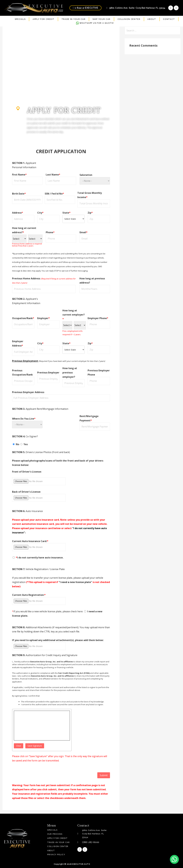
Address (18, 213)
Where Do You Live (24, 419)
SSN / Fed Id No (54, 194)
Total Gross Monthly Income (90, 195)
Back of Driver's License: (26, 492)
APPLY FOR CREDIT (44, 19)
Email (84, 232)
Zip (90, 213)
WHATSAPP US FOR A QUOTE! (95, 23)
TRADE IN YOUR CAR (74, 19)
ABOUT (152, 19)
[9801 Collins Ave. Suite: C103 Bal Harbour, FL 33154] (147, 838)
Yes (24, 444)
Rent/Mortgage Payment (89, 418)
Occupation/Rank (23, 318)
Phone (50, 232)
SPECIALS (20, 19)
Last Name (53, 175)
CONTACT (169, 19)
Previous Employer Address (28, 392)
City (40, 213)
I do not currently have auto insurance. (38, 558)
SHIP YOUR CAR (101, 19)
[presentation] (35, 775)
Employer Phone (98, 318)
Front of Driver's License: (27, 472)
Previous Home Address (44, 281)
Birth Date (19, 194)
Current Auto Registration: (29, 595)
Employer (44, 318)
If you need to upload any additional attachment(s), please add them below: (58, 640)
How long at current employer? (74, 315)
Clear (19, 746)
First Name (19, 175)
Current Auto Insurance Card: (30, 541)
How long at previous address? (92, 281)
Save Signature (35, 746)
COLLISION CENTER (129, 19)
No (16, 444)
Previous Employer (48, 373)
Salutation (86, 175)
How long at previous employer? (70, 373)
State (66, 213)
